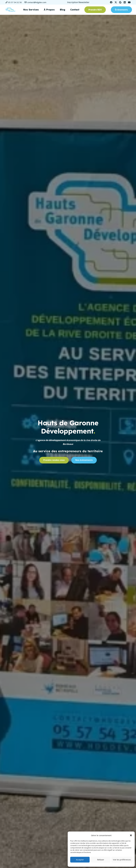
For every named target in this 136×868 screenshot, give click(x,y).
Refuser (101, 860)
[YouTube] (129, 2)
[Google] (120, 2)
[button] (131, 835)
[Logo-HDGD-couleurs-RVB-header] (10, 10)
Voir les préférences (122, 860)
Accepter (80, 860)
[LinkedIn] (125, 2)
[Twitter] (116, 2)
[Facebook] (111, 2)
